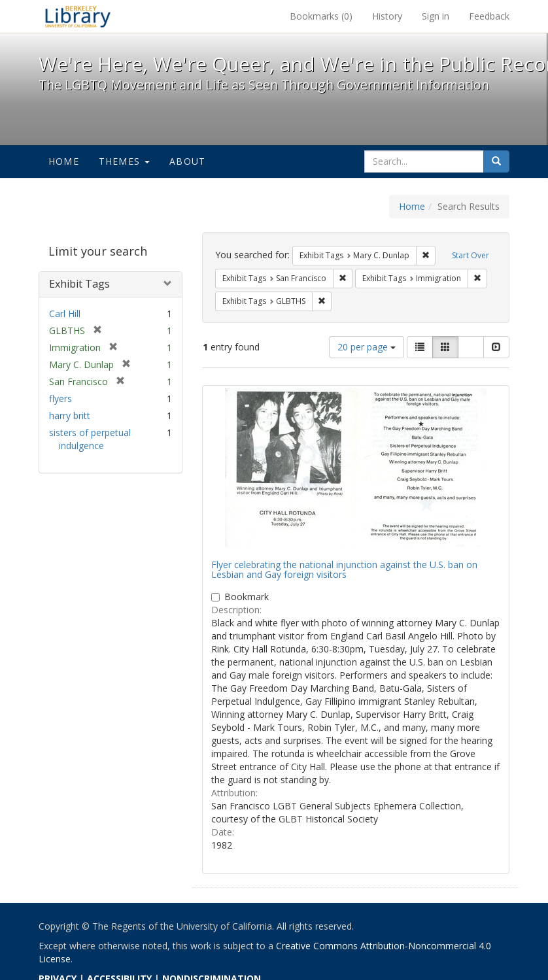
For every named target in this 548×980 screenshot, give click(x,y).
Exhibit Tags (79, 284)
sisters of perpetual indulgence (90, 439)
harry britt (70, 415)
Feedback (489, 16)
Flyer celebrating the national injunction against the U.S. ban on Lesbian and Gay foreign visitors (344, 569)
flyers (60, 398)
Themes (124, 161)
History (387, 16)
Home (64, 161)
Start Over (471, 255)
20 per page (367, 347)
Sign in (436, 16)
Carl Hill (65, 313)
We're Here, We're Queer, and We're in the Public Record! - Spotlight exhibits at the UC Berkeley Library (78, 16)
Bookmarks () (321, 16)
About (187, 161)
